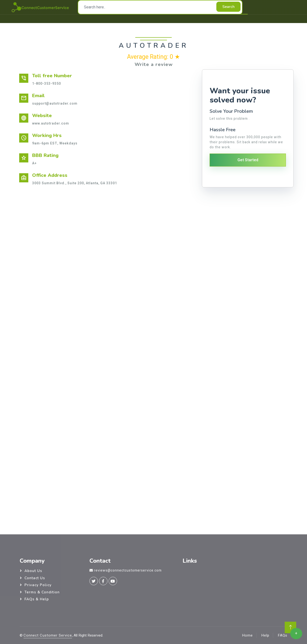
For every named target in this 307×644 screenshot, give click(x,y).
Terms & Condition (42, 592)
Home (247, 635)
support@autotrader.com (55, 104)
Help (265, 635)
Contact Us (35, 578)
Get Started (248, 160)
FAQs (283, 635)
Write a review (154, 64)
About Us (33, 571)
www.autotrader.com (51, 123)
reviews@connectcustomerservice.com (128, 570)
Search (228, 7)
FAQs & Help (37, 599)
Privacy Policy (38, 585)
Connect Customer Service (48, 635)
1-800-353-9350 (47, 84)
